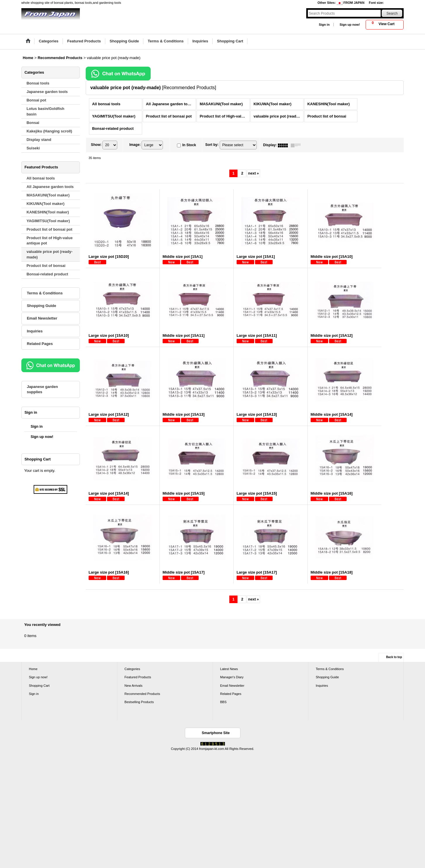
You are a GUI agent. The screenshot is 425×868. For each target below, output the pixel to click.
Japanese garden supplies (42, 389)
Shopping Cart (39, 686)
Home (33, 669)
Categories (132, 669)
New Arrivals (134, 686)
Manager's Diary (232, 677)
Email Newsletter (42, 318)
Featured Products (138, 677)
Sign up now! (350, 25)
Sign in (324, 25)
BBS (223, 702)
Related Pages (40, 344)
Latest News (229, 669)
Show (96, 145)
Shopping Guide (42, 306)
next (253, 173)
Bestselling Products (139, 702)
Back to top (394, 657)
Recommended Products (142, 694)
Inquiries (35, 331)
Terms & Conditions (45, 293)
